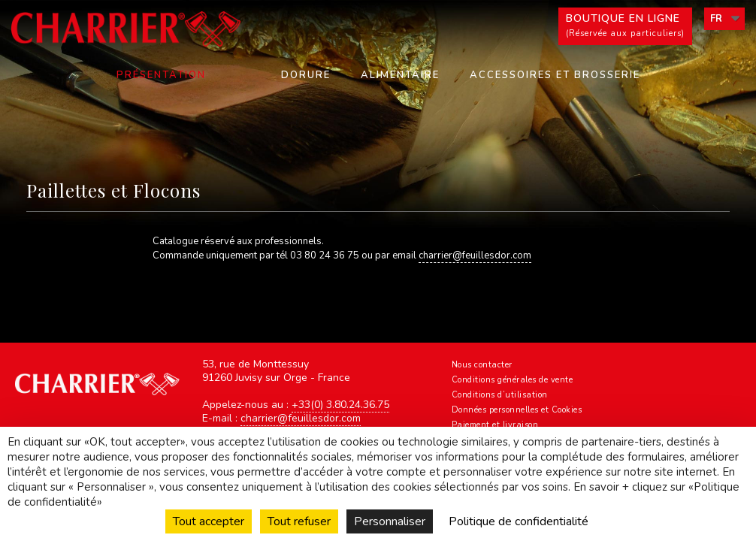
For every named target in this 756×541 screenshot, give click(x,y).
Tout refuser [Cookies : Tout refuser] (299, 521)
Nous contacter (482, 365)
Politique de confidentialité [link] (519, 521)
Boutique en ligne (625, 26)
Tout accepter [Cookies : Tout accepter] (209, 521)
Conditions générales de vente (513, 380)
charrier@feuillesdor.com (475, 255)
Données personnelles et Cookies (517, 410)
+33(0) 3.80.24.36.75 (340, 405)
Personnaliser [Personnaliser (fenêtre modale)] (390, 521)
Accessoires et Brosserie (555, 75)
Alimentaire (400, 75)
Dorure (306, 75)
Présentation (161, 75)
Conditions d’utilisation (500, 395)
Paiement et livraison (495, 425)
